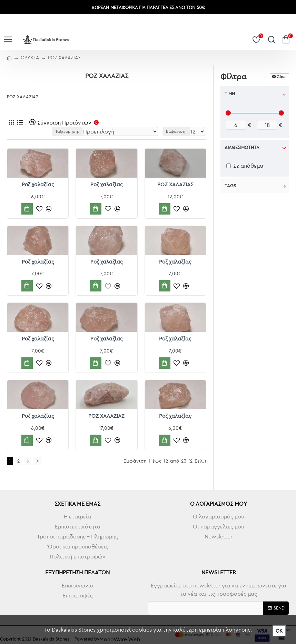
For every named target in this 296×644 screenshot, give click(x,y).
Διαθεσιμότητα (242, 147)
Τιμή (230, 93)
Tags (230, 186)
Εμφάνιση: (176, 131)
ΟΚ (279, 631)
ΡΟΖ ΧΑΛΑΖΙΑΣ (175, 184)
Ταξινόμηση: (67, 131)
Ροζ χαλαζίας (38, 184)
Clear (282, 76)
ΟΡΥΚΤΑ (30, 58)
